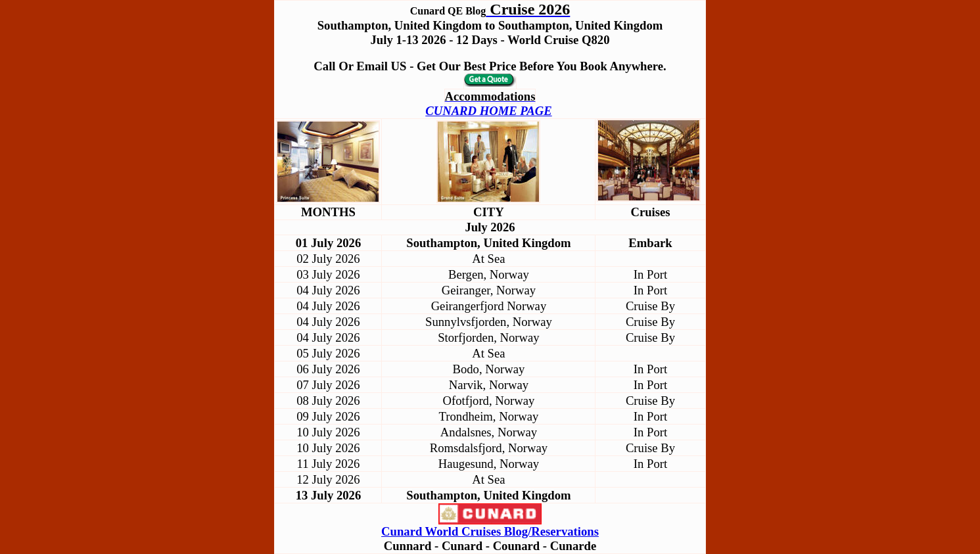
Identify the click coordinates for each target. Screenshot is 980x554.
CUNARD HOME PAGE (488, 111)
